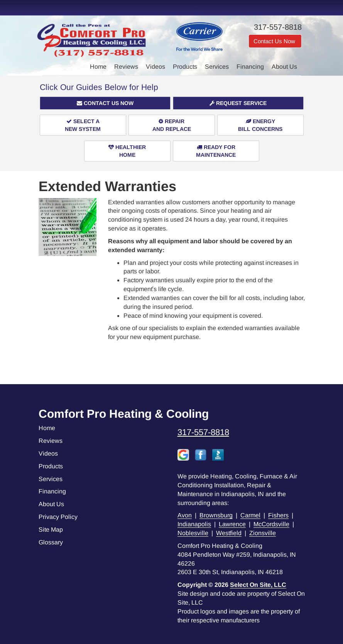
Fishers (278, 515)
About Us (284, 67)
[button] (105, 103)
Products (185, 67)
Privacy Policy (58, 517)
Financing (250, 67)
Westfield (229, 533)
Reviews (126, 67)
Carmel (250, 515)
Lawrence (232, 524)
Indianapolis (194, 524)
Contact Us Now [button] (275, 41)
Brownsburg (216, 515)
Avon (185, 515)
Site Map (51, 530)
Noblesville (193, 533)
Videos (155, 67)
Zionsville (263, 533)
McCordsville (271, 524)
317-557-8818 (203, 432)
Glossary (51, 542)
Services (217, 67)
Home (98, 67)
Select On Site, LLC (258, 585)
